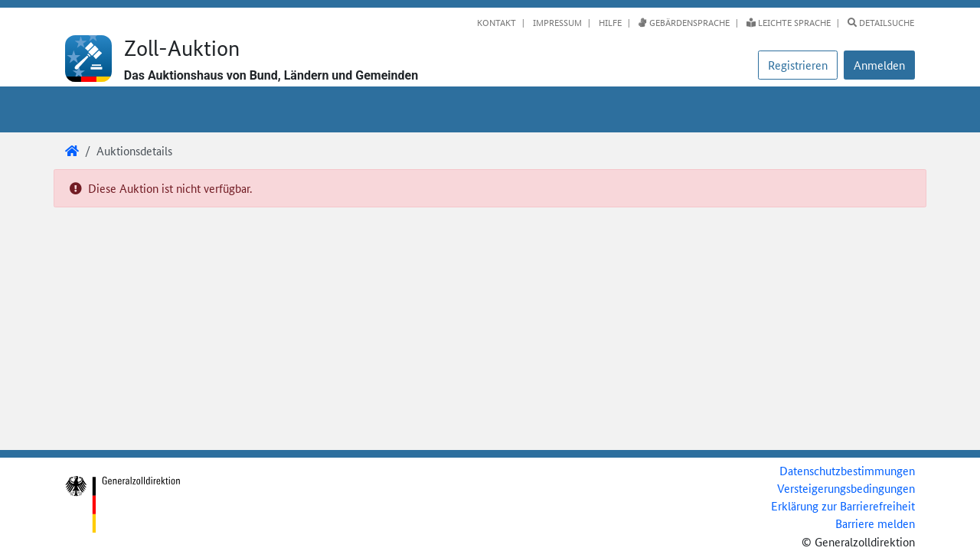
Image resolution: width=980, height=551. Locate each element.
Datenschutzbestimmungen (847, 470)
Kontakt (497, 22)
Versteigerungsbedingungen (846, 488)
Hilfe (609, 22)
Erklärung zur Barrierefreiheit (843, 505)
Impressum (556, 22)
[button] (879, 65)
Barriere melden (875, 523)
